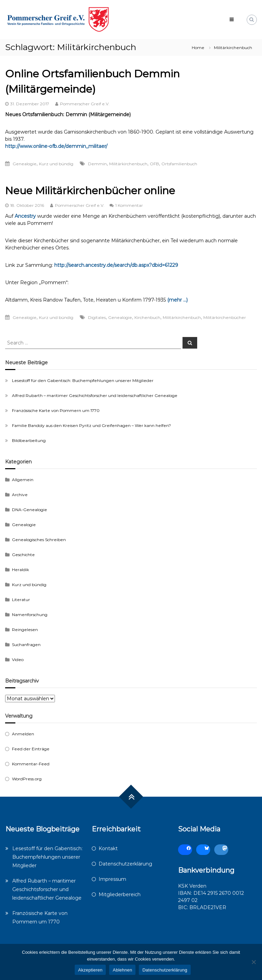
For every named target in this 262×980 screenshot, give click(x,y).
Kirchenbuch (147, 317)
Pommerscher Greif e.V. (85, 104)
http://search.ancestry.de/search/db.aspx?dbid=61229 (116, 265)
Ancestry (25, 216)
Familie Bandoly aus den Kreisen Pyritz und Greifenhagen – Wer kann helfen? (91, 425)
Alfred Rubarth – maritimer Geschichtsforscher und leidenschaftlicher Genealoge (95, 395)
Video (18, 660)
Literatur (21, 600)
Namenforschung (30, 615)
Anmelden (23, 734)
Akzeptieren (90, 970)
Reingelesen (25, 630)
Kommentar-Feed (31, 764)
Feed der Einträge (31, 749)
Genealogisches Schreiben (39, 540)
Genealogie (25, 164)
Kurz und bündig (56, 164)
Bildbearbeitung (29, 440)
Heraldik (20, 570)
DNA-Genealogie (30, 510)
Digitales (97, 317)
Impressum (112, 879)
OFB (154, 164)
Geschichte (23, 555)
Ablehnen (122, 970)
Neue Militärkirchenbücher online (90, 191)
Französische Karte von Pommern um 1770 (56, 410)
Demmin (97, 164)
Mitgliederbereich (120, 894)
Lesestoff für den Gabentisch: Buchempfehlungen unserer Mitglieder (83, 380)
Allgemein (23, 480)
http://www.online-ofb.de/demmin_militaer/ (56, 146)
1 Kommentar (129, 205)
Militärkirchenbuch (128, 164)
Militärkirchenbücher (225, 317)
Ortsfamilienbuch (179, 164)
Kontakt (108, 848)
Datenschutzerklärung (125, 864)
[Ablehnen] (253, 962)
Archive (20, 495)
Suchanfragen (26, 645)
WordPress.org (27, 779)
